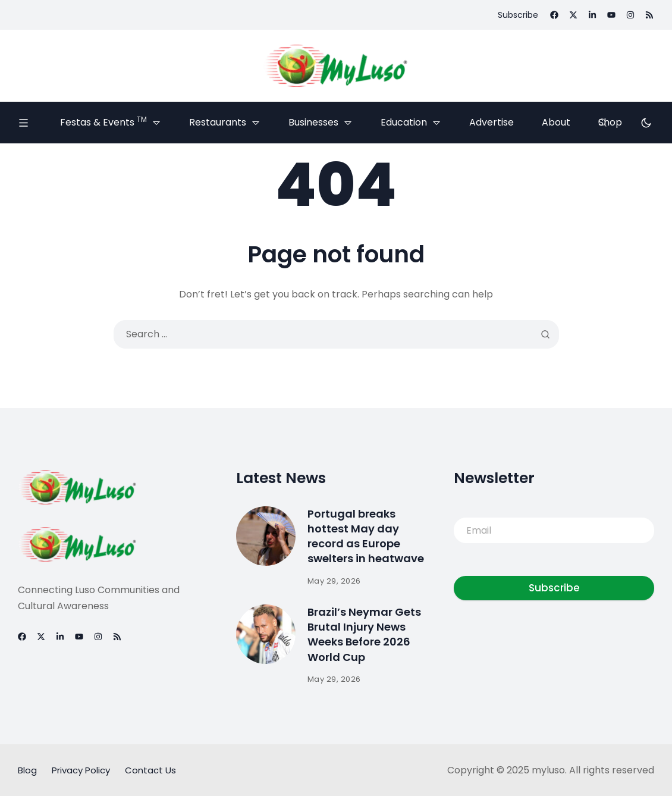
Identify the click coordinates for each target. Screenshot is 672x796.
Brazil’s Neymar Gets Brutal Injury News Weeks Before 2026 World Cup (364, 634)
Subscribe (554, 588)
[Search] (602, 123)
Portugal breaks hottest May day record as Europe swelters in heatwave (366, 536)
